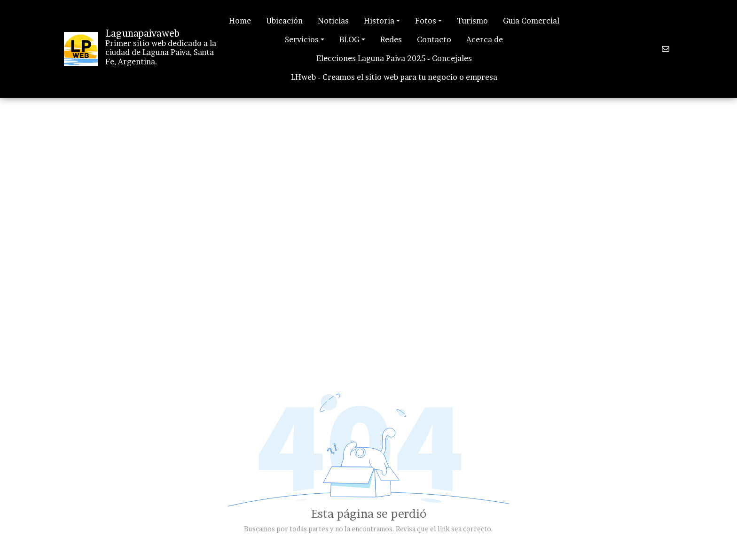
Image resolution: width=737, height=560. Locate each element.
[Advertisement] (368, 163)
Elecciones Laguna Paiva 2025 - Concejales (394, 58)
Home (240, 21)
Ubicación (284, 21)
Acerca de (485, 39)
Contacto (434, 39)
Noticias (333, 21)
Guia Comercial (531, 21)
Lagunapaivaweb (142, 33)
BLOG (349, 39)
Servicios (302, 39)
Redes (391, 39)
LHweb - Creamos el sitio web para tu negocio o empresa (394, 77)
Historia (379, 21)
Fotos (426, 21)
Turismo (472, 21)
